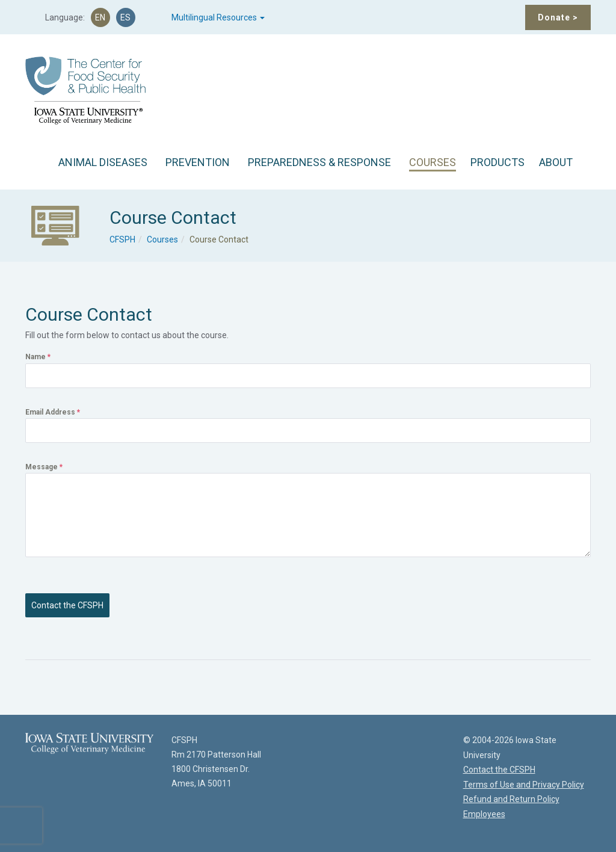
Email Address (53, 412)
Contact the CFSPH (67, 605)
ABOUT (556, 162)
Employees (484, 814)
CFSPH (122, 239)
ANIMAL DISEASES (103, 162)
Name (38, 357)
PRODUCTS (497, 162)
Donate (558, 17)
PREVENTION (198, 162)
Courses (162, 239)
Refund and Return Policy (511, 799)
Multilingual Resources (218, 17)
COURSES (433, 162)
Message (44, 467)
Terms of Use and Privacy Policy (524, 785)
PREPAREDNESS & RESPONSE (319, 162)
